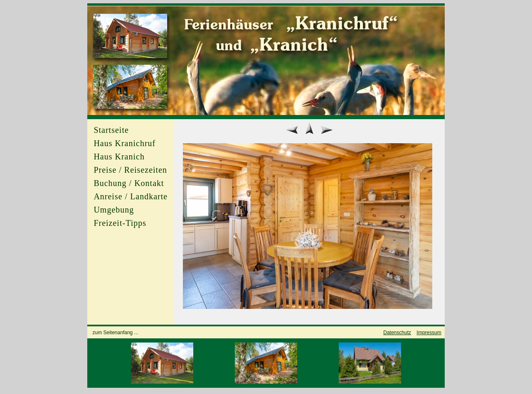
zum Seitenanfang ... (116, 333)
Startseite (111, 130)
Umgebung (114, 210)
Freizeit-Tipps (120, 223)
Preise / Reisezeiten (130, 170)
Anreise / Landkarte (131, 196)
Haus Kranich (119, 157)
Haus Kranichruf (124, 143)
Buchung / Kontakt (129, 183)
